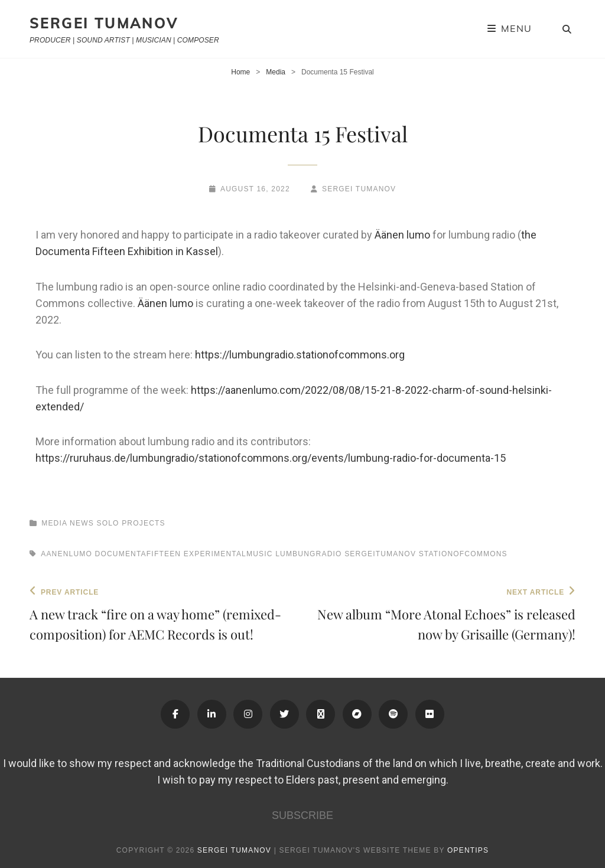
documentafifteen (138, 554)
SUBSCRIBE (302, 815)
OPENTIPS (468, 850)
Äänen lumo (402, 235)
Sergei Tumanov (104, 23)
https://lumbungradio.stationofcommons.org (300, 355)
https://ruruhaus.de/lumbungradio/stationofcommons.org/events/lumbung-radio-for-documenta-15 (271, 458)
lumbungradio (308, 554)
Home (240, 72)
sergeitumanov (380, 554)
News (82, 523)
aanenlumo (66, 554)
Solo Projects (131, 523)
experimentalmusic (228, 554)
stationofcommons (463, 554)
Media (276, 72)
